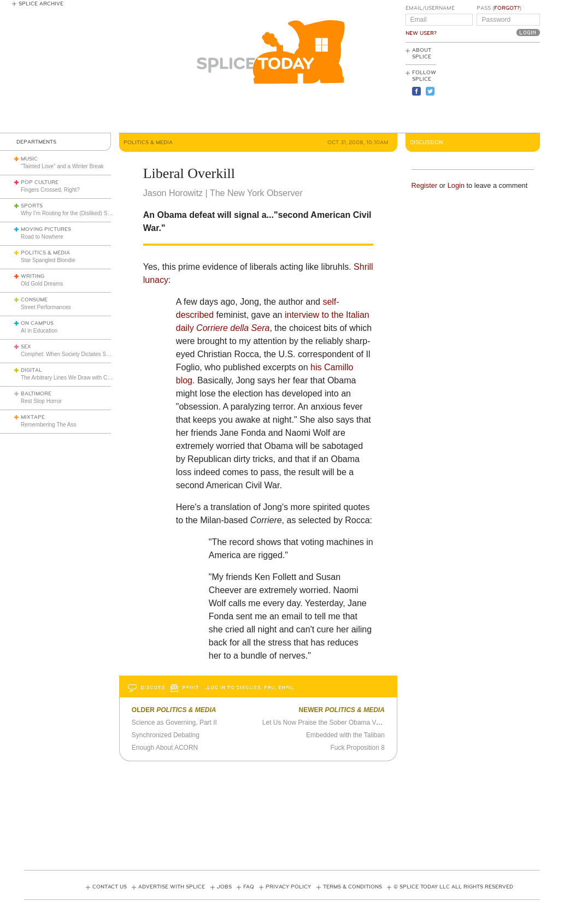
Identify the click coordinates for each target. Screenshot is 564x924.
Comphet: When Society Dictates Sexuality (73, 354)
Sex (26, 347)
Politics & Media (45, 253)
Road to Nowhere (42, 237)
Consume (34, 300)
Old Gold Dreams (42, 284)
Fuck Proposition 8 (357, 748)
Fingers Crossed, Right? (50, 190)
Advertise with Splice (172, 887)
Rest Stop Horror (41, 401)
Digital (31, 370)
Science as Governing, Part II (174, 722)
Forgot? (507, 8)
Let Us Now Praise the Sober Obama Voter (325, 722)
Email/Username (430, 8)
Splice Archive (41, 4)
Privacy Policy (288, 887)
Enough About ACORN (165, 748)
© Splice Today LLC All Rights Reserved (453, 887)
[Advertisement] (491, 88)
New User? (421, 33)
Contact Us (110, 887)
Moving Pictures (46, 229)
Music (29, 159)
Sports (32, 206)
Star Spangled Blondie (48, 260)
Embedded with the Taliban (345, 735)
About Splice (422, 54)
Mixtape (33, 417)
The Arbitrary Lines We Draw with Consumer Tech (81, 378)
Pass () (499, 8)
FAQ (249, 887)
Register (425, 185)
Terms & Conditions (352, 887)
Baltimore (36, 394)
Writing (33, 276)
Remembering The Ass (49, 425)
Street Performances (46, 307)
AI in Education (39, 331)
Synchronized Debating (166, 735)
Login (456, 185)
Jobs (224, 887)
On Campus (37, 323)
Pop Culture (40, 182)
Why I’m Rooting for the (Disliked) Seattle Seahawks (84, 213)
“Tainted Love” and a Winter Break (62, 166)
